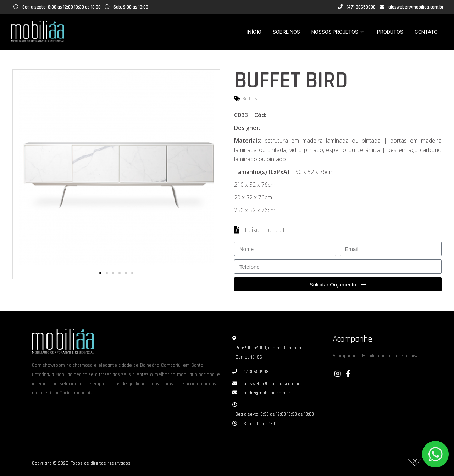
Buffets (250, 99)
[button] (100, 273)
